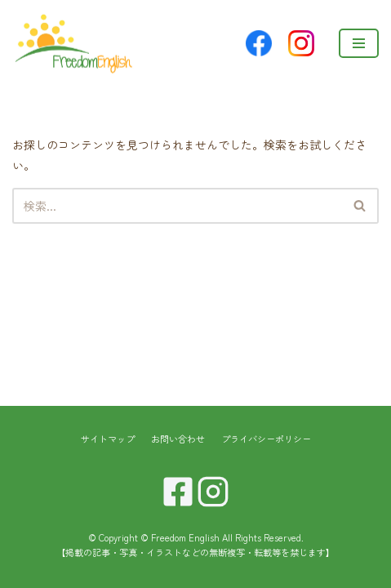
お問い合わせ (178, 439)
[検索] (177, 206)
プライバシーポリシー (266, 439)
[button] (360, 205)
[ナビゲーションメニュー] (359, 43)
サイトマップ (108, 439)
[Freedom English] (73, 43)
